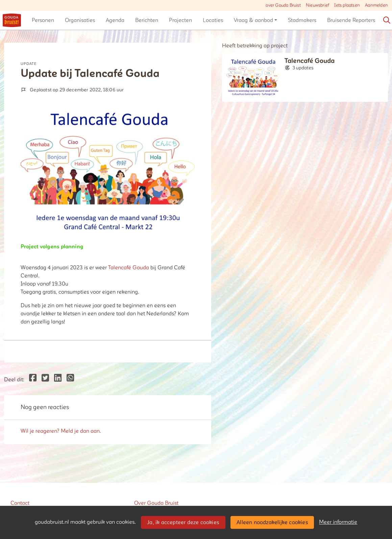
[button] (43, 20)
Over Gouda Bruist (156, 503)
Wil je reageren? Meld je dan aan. (61, 431)
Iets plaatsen (347, 5)
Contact (20, 503)
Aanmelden (376, 5)
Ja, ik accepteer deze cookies (183, 522)
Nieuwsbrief (317, 5)
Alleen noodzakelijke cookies (272, 522)
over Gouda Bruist (283, 5)
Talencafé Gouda (129, 268)
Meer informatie (338, 522)
